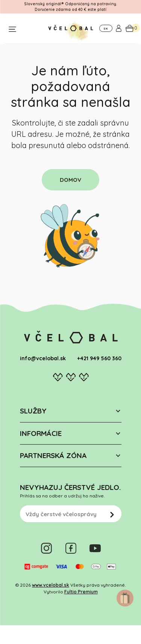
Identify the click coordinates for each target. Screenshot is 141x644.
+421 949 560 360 (99, 358)
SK (106, 28)
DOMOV (70, 180)
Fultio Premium (81, 592)
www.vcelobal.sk (51, 585)
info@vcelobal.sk (43, 358)
